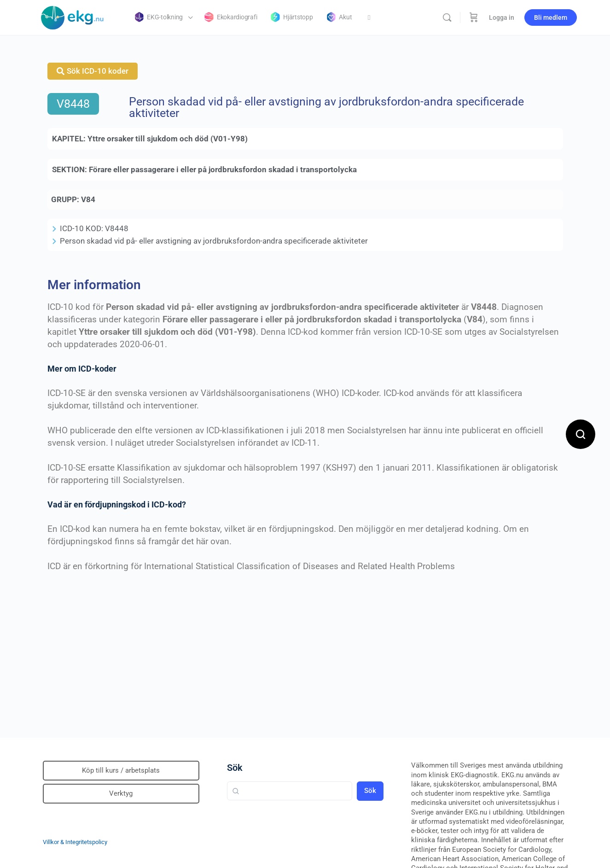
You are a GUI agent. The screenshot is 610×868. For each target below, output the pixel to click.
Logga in (502, 17)
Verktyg (121, 793)
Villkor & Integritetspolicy (75, 842)
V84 (88, 199)
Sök (235, 768)
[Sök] (447, 17)
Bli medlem (551, 17)
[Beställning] (474, 17)
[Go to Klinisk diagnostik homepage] (73, 17)
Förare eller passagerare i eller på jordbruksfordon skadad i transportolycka (223, 169)
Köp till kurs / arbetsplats (121, 770)
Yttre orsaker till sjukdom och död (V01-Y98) (168, 139)
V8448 (73, 104)
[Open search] (581, 434)
